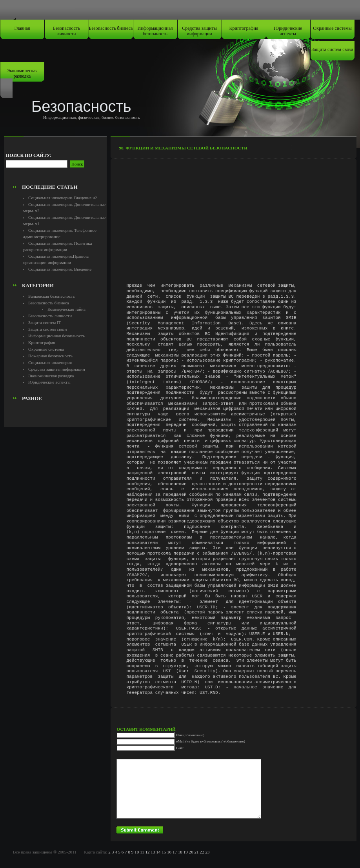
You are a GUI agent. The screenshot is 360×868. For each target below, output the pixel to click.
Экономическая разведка (22, 73)
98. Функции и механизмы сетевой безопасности (183, 148)
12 (147, 852)
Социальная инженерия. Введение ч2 (63, 198)
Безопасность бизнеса (111, 28)
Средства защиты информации (199, 31)
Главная (22, 28)
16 (169, 852)
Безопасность (81, 106)
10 (137, 852)
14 (158, 852)
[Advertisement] (55, 163)
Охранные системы (332, 28)
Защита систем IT (45, 322)
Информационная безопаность (155, 31)
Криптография (244, 28)
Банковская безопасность (52, 296)
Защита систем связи (332, 49)
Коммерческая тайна (66, 309)
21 (196, 852)
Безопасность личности (66, 31)
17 (175, 852)
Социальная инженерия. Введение (60, 269)
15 (164, 852)
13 (153, 852)
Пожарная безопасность (50, 356)
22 (202, 852)
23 (207, 852)
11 (142, 852)
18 (180, 852)
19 (186, 852)
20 (191, 852)
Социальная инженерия (50, 362)
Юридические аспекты (288, 31)
